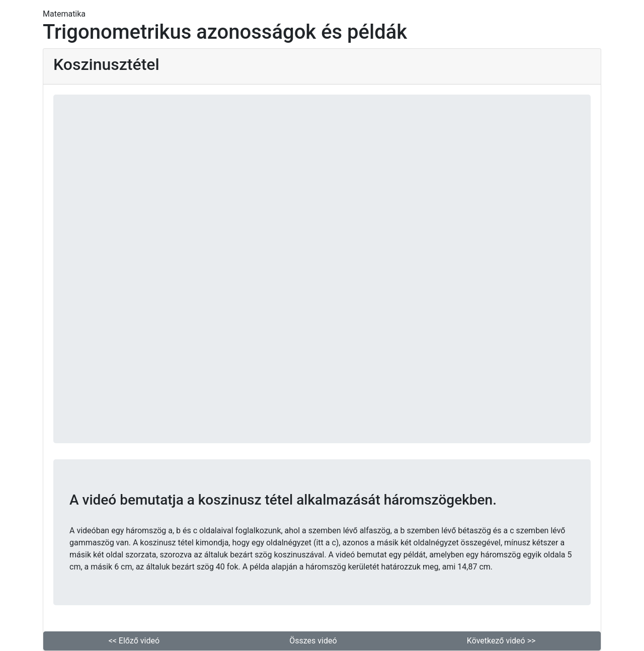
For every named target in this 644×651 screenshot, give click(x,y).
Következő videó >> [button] (501, 641)
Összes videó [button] (313, 641)
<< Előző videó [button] (134, 641)
